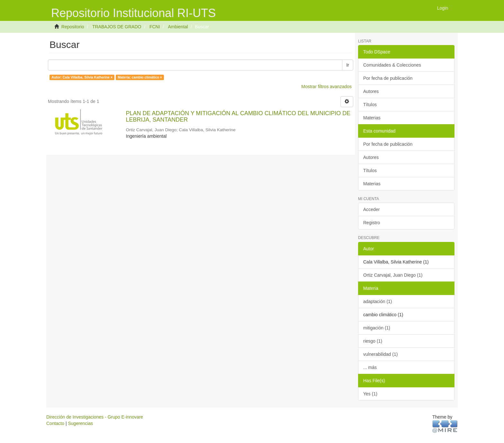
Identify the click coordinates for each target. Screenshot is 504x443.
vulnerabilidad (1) (380, 354)
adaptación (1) (378, 301)
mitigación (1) (377, 328)
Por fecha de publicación (388, 78)
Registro (372, 223)
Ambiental (178, 27)
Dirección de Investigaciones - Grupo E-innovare (95, 417)
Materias (372, 118)
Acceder (371, 209)
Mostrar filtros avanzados (327, 87)
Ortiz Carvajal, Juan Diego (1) (393, 275)
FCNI (155, 27)
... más (370, 367)
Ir (348, 65)
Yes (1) (370, 394)
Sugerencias (80, 423)
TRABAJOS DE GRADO (117, 27)
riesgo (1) (373, 341)
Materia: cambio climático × (140, 77)
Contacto (55, 423)
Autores (371, 91)
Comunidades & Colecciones (392, 65)
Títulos (370, 105)
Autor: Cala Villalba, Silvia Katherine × (82, 77)
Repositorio (73, 27)
